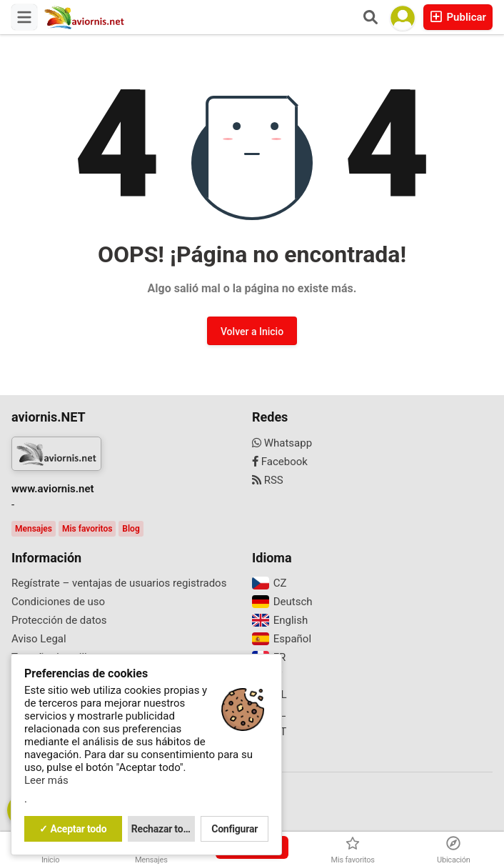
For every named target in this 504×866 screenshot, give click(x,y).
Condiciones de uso (58, 602)
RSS (268, 480)
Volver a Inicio (252, 332)
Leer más (46, 780)
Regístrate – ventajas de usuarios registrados (119, 583)
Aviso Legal (39, 639)
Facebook (280, 462)
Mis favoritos (87, 529)
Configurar (235, 829)
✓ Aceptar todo (73, 829)
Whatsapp (282, 443)
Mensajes (34, 529)
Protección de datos (59, 620)
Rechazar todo (163, 829)
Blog (131, 529)
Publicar (458, 17)
